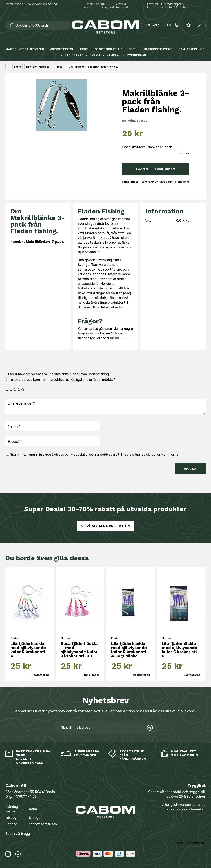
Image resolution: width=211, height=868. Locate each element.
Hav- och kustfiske (38, 67)
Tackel (59, 67)
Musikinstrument (158, 49)
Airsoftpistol (62, 49)
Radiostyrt (74, 55)
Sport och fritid (109, 49)
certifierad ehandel (191, 843)
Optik (133, 49)
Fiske (84, 49)
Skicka (190, 468)
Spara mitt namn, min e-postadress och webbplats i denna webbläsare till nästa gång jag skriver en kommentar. (95, 454)
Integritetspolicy (174, 4)
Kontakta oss (155, 7)
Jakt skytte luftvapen (25, 49)
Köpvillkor (153, 4)
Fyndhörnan (136, 55)
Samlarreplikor (191, 49)
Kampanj (113, 55)
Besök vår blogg (18, 834)
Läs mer (184, 153)
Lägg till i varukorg (156, 169)
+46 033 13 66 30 (179, 7)
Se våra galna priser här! (105, 526)
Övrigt (95, 55)
